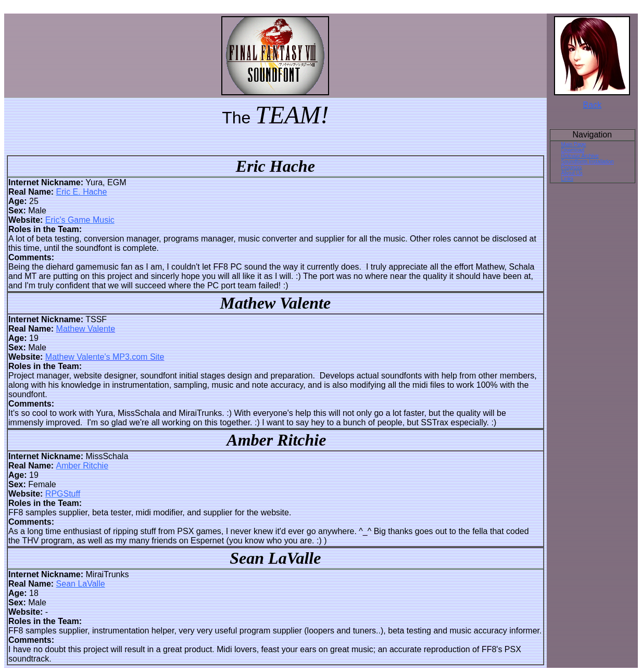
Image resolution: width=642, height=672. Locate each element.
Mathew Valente (86, 329)
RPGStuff (63, 494)
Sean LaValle (81, 584)
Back (593, 105)
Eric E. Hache (82, 192)
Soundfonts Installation (588, 162)
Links (567, 179)
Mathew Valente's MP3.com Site (105, 357)
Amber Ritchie (82, 466)
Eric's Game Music (80, 220)
